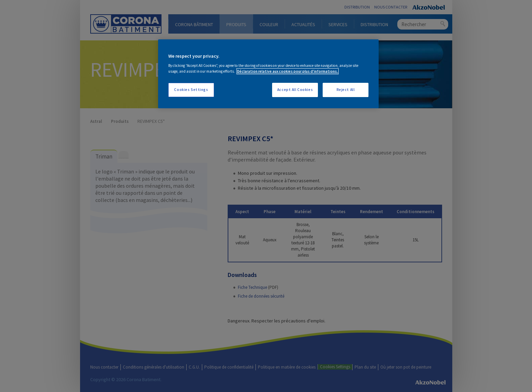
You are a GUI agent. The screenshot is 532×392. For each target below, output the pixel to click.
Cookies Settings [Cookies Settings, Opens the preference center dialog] (191, 90)
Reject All (346, 90)
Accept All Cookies (295, 90)
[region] (268, 74)
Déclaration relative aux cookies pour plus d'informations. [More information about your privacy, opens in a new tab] (288, 71)
